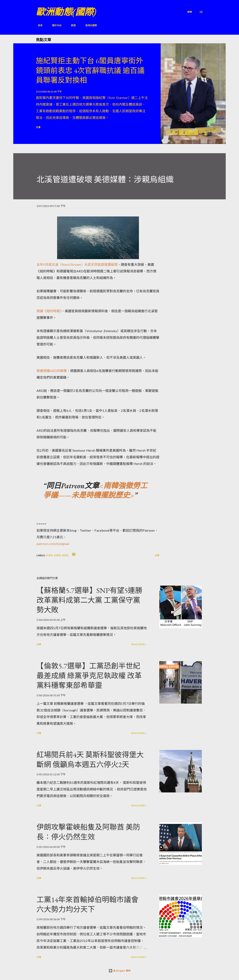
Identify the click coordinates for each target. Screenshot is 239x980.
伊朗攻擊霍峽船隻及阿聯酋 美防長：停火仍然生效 (88, 832)
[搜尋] (190, 12)
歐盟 (71, 25)
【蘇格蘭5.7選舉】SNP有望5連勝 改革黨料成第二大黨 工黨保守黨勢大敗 (89, 600)
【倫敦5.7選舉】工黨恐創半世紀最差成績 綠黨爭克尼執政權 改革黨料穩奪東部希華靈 (89, 676)
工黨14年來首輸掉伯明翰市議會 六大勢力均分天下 (87, 904)
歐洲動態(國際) (66, 12)
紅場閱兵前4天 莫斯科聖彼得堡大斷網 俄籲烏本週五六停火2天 (90, 760)
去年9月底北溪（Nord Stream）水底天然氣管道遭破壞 (77, 264)
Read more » (139, 644)
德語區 (65, 555)
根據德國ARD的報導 (52, 371)
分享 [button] (38, 127)
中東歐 (49, 555)
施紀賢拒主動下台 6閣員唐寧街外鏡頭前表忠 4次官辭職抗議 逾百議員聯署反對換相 (90, 70)
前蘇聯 (57, 555)
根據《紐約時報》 (49, 311)
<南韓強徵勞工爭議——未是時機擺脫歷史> (95, 490)
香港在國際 (89, 25)
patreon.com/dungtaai (53, 544)
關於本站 (55, 25)
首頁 (38, 25)
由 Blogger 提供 (119, 971)
